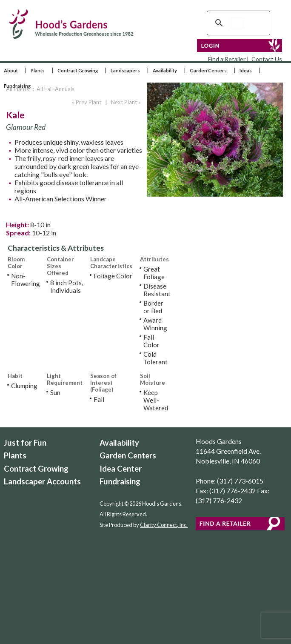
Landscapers (125, 70)
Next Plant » (127, 102)
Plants (38, 70)
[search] (237, 23)
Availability (165, 70)
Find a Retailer (227, 59)
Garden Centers (208, 70)
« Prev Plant (86, 102)
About (11, 70)
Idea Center (121, 469)
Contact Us (267, 59)
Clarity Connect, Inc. (164, 525)
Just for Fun (25, 443)
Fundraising (17, 86)
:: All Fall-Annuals (52, 89)
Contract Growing (78, 70)
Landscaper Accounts (42, 481)
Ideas (246, 70)
